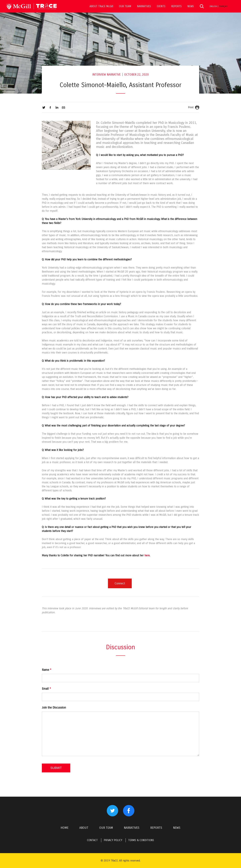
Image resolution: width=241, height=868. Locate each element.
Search (202, 6)
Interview (99, 75)
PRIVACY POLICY (113, 840)
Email (46, 689)
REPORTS (176, 6)
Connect (120, 583)
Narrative (114, 75)
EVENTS (161, 6)
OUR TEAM (125, 6)
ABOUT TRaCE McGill (101, 6)
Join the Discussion (54, 708)
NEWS (191, 6)
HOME (65, 828)
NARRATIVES (144, 6)
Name (47, 670)
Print (191, 107)
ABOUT (84, 828)
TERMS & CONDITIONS (141, 840)
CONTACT (92, 840)
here (147, 555)
